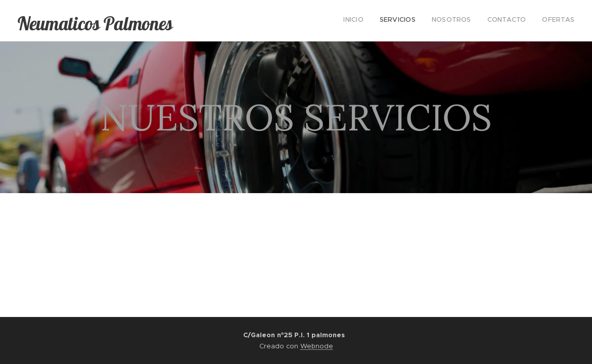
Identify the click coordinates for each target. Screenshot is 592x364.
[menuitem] (512, 21)
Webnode (317, 346)
